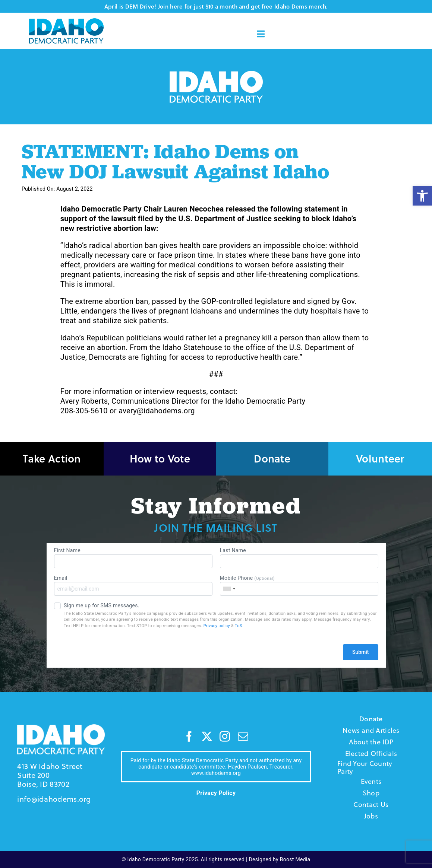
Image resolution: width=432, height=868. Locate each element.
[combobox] (229, 589)
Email (133, 585)
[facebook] (189, 737)
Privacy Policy (216, 793)
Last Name (299, 558)
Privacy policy (217, 626)
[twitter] (207, 737)
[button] (422, 196)
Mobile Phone (299, 585)
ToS (239, 626)
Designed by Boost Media (280, 859)
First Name (133, 558)
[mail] (243, 737)
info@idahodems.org (54, 799)
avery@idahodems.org (157, 411)
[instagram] (225, 737)
